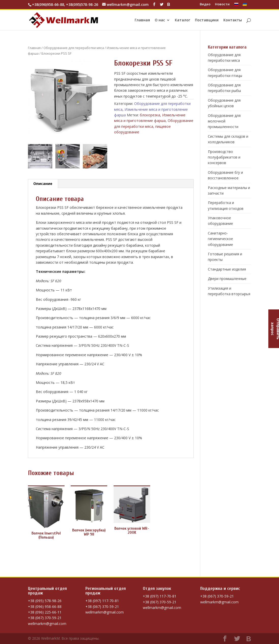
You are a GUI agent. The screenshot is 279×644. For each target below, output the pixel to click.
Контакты (233, 20)
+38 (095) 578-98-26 (45, 601)
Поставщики (207, 20)
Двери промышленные (227, 279)
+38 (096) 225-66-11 (45, 612)
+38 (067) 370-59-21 (45, 618)
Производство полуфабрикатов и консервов (224, 157)
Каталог (182, 20)
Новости (222, 4)
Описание (43, 184)
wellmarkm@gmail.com (47, 624)
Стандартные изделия (227, 269)
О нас (160, 20)
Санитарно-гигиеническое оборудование (220, 239)
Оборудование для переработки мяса (74, 48)
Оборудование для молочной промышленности (224, 121)
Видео (205, 4)
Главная (142, 20)
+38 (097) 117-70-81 (102, 601)
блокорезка (150, 115)
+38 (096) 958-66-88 (45, 607)
